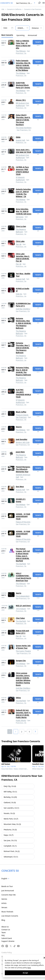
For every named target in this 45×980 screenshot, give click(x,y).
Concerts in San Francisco (33, 9)
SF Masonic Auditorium (20, 178)
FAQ (3, 935)
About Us (5, 927)
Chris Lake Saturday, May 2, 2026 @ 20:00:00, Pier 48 (23, 257)
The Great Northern (24, 128)
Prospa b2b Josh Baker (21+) (22, 632)
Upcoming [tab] (20, 35)
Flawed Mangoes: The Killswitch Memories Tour (23, 469)
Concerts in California (14, 9)
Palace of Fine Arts (23, 522)
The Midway (21, 73)
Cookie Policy (7, 952)
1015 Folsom (21, 609)
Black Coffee (21, 412)
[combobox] (26, 3)
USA (3, 9)
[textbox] (22, 28)
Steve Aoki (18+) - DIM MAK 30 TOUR (23, 151)
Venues (4, 907)
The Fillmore (21, 51)
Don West (20, 487)
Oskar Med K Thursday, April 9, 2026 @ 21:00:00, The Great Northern (23, 120)
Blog (3, 920)
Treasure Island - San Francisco (22, 416)
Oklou (18, 698)
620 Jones (20, 217)
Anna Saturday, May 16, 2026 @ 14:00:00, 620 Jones (24, 211)
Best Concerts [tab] (7, 35)
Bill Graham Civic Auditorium (22, 104)
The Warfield (21, 564)
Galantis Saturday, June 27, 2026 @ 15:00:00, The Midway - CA (23, 193)
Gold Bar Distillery (23, 309)
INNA (18, 137)
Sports (19, 593)
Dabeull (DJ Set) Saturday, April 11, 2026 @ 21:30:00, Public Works (23, 714)
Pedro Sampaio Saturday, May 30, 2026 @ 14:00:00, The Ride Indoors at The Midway (23, 65)
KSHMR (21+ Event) (21, 500)
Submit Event (7, 938)
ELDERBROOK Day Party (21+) (23, 305)
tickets (38, 42)
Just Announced (8, 891)
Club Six (19, 294)
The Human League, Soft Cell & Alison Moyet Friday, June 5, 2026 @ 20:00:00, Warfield (23, 555)
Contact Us (6, 930)
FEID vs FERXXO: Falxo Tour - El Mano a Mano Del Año (23, 44)
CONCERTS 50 (7, 3)
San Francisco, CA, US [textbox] (25, 3)
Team (4, 932)
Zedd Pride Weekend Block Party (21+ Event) (23, 85)
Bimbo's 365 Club (23, 442)
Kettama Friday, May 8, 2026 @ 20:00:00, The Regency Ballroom (23, 371)
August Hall (20, 140)
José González (22, 439)
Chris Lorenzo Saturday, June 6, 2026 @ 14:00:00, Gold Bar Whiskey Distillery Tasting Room (23, 679)
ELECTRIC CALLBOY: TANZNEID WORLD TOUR (23, 393)
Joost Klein (20, 452)
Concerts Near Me (9, 895)
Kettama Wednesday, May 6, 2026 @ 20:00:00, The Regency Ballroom (23, 323)
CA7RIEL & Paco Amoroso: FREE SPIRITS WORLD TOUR (22, 171)
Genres (4, 899)
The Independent (23, 596)
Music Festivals (7, 912)
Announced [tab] (32, 35)
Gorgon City (21, 661)
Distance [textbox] (35, 28)
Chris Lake (20, 241)
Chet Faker (20, 618)
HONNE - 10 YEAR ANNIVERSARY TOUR (23, 516)
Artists (4, 903)
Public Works (21, 720)
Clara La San (21, 226)
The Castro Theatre (23, 651)
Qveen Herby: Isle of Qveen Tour (23, 647)
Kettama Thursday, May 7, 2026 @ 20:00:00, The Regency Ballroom (23, 348)
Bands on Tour (7, 886)
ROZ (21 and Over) (23, 606)
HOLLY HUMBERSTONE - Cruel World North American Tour (23, 577)
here (29, 968)
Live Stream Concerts (10, 916)
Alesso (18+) (21, 100)
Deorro (19, 427)
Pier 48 (19, 244)
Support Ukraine (8, 941)
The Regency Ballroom (21, 231)
